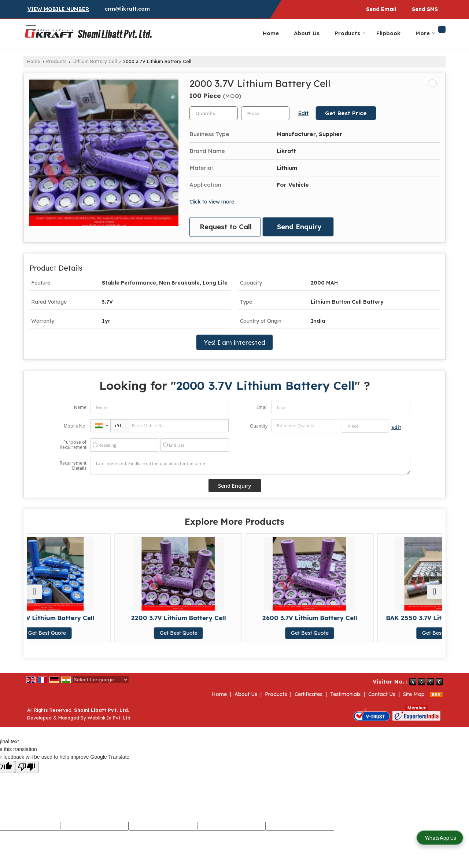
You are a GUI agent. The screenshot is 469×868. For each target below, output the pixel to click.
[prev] (34, 592)
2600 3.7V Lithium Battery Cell (287, 621)
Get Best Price (346, 113)
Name (80, 407)
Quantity (259, 426)
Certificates (309, 694)
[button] (58, 9)
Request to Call (226, 227)
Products (350, 33)
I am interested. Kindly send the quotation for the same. (250, 466)
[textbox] (265, 113)
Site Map (414, 694)
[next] (435, 592)
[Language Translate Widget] (101, 680)
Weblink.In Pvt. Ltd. (110, 718)
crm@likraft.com (127, 9)
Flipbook (388, 33)
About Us (307, 33)
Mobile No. (75, 426)
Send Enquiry (299, 227)
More (425, 33)
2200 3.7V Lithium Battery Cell (182, 621)
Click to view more (212, 202)
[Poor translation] (27, 767)
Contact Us (382, 694)
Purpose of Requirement (73, 445)
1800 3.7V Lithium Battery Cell (77, 621)
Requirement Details (73, 466)
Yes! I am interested (234, 342)
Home (271, 33)
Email (262, 407)
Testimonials (345, 694)
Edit (303, 113)
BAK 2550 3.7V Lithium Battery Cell (392, 621)
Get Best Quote (77, 640)
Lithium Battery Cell (95, 61)
